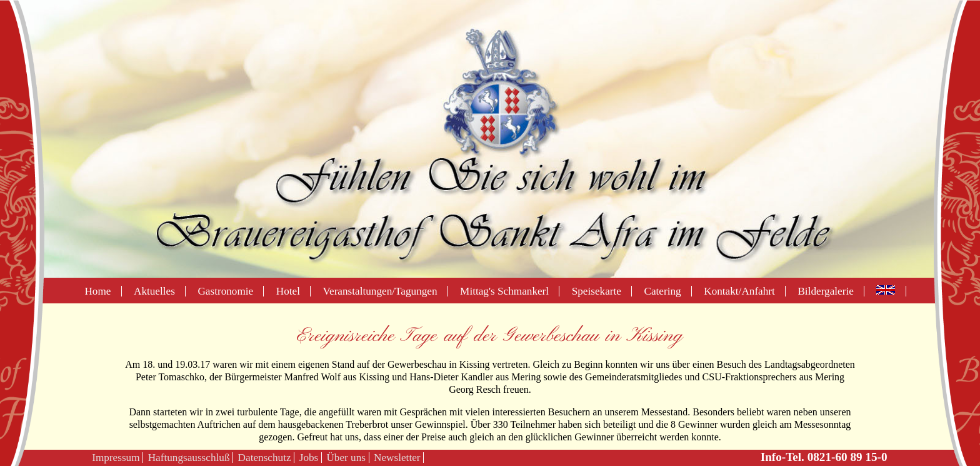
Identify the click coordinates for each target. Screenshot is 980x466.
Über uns (346, 458)
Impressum (116, 458)
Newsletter (397, 458)
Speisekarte (597, 291)
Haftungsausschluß (189, 458)
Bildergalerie (825, 291)
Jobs (309, 458)
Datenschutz (265, 458)
